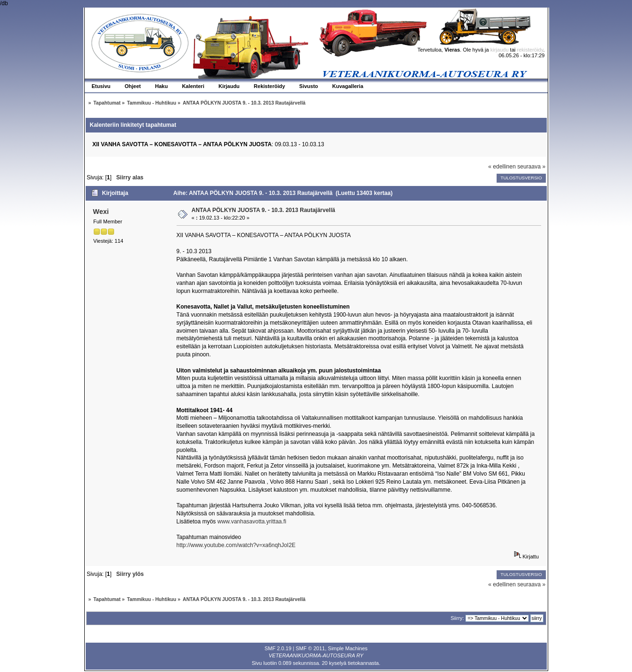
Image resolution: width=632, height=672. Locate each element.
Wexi (101, 212)
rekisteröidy (530, 50)
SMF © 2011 (311, 648)
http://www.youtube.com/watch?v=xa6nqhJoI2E (236, 545)
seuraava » (531, 167)
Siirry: (457, 618)
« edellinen (502, 167)
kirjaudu (500, 50)
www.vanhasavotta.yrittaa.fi (252, 522)
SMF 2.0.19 (278, 648)
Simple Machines (348, 648)
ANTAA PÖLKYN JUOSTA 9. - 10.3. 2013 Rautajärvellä (263, 210)
